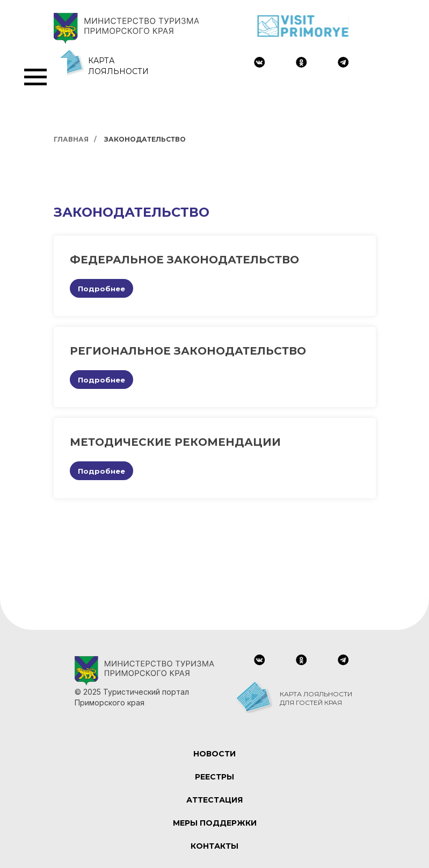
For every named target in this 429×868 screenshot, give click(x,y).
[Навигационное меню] (35, 77)
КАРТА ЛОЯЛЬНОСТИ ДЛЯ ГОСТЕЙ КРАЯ (316, 698)
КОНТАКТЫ (214, 846)
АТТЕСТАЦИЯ (214, 800)
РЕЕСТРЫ (214, 777)
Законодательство (145, 139)
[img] (259, 62)
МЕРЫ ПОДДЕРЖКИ (215, 823)
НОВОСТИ (214, 754)
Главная (71, 139)
